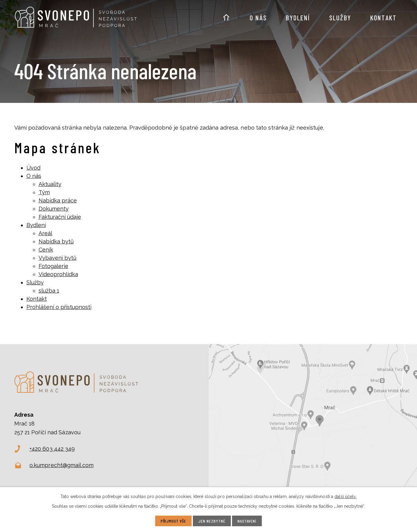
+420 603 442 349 (52, 449)
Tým (44, 192)
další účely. (345, 496)
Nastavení (247, 521)
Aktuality (50, 184)
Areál (45, 233)
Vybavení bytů (58, 258)
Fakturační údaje (60, 217)
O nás (258, 18)
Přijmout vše (173, 521)
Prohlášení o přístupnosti (59, 307)
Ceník (46, 250)
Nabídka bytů (56, 241)
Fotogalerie (53, 266)
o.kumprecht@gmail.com (62, 465)
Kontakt (384, 18)
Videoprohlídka (58, 274)
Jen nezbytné (212, 521)
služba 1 (49, 291)
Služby (340, 18)
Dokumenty (54, 209)
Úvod (226, 14)
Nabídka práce (58, 200)
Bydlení (298, 18)
